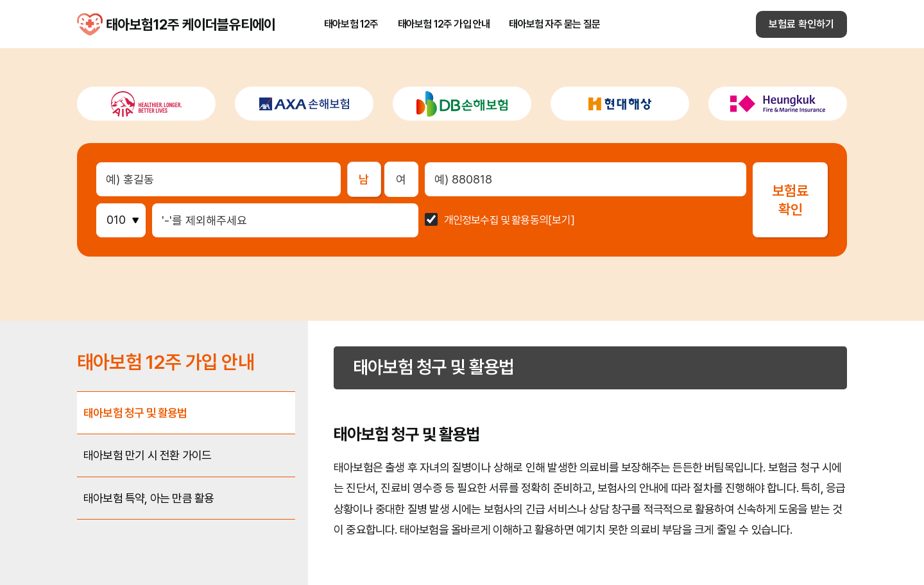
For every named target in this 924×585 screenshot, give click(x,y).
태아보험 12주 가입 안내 (444, 24)
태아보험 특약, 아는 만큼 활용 (149, 498)
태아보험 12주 (351, 24)
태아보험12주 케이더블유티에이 (90, 24)
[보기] (561, 220)
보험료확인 (790, 200)
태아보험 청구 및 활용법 (135, 413)
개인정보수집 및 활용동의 (496, 220)
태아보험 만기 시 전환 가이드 (147, 455)
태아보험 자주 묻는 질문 (554, 24)
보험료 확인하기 (801, 24)
